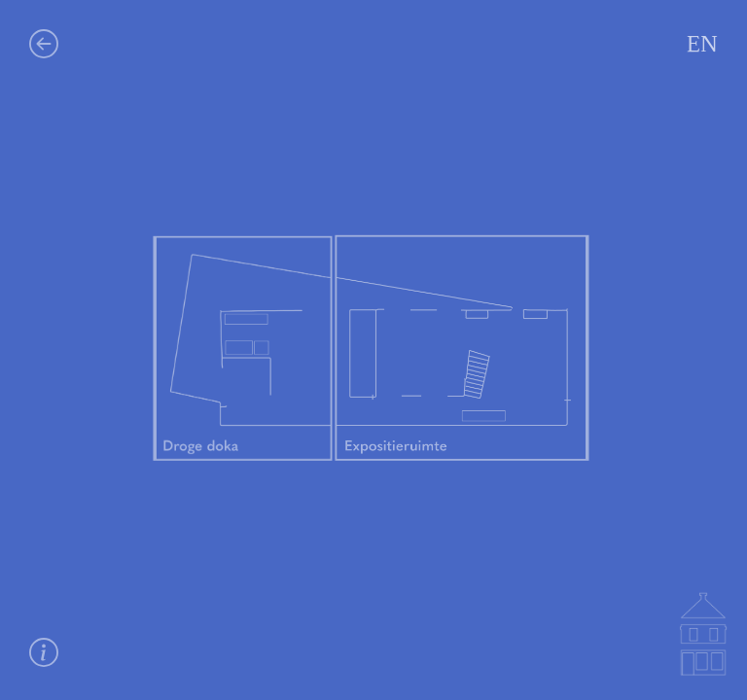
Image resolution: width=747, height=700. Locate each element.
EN (702, 44)
